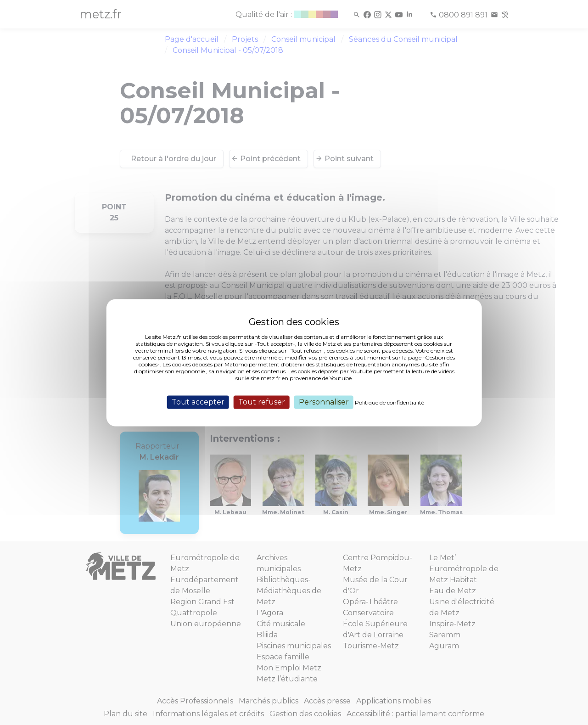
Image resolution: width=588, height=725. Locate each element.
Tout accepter (198, 402)
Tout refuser (262, 402)
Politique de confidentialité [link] (389, 402)
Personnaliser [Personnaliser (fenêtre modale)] (324, 402)
